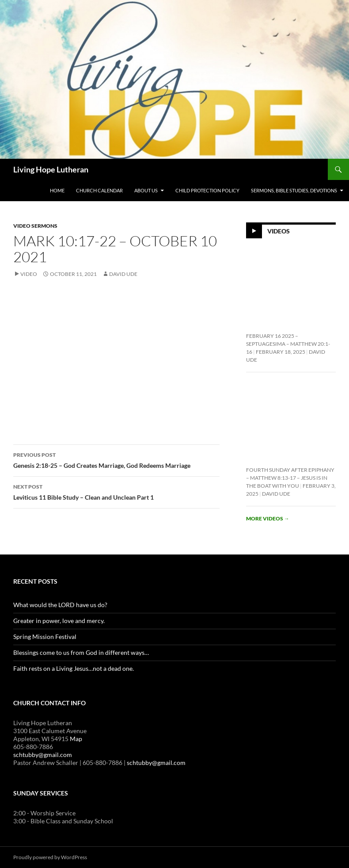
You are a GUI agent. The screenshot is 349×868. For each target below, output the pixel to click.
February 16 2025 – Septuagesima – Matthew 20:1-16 (288, 344)
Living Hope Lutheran (51, 169)
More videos (268, 518)
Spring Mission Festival (45, 637)
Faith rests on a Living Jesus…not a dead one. (74, 668)
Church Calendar (99, 190)
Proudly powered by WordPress (50, 857)
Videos (279, 231)
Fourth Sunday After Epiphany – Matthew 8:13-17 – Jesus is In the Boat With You (290, 478)
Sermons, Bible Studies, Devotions (294, 190)
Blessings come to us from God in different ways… (81, 652)
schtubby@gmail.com (43, 755)
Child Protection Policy (207, 190)
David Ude (123, 274)
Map (76, 739)
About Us (146, 190)
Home (57, 190)
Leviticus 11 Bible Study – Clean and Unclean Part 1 (116, 491)
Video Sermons (35, 226)
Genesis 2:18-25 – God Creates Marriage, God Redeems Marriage (116, 459)
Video (29, 274)
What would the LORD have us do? (60, 605)
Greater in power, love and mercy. (59, 621)
